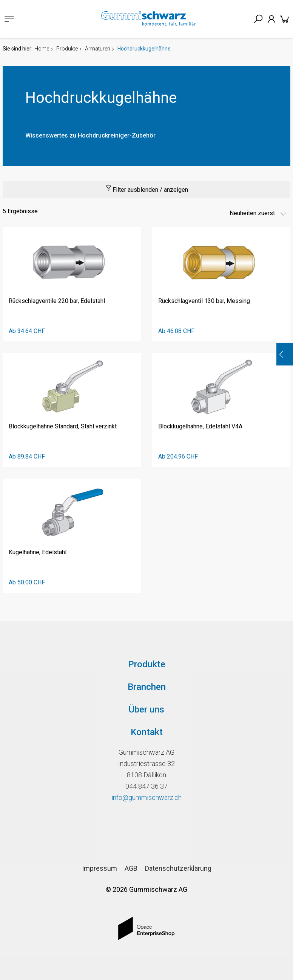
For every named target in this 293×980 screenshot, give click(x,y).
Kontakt (147, 732)
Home (42, 49)
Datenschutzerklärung (178, 868)
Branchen (147, 687)
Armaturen (98, 49)
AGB (131, 868)
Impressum (99, 868)
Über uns (146, 709)
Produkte (67, 49)
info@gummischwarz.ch (146, 797)
